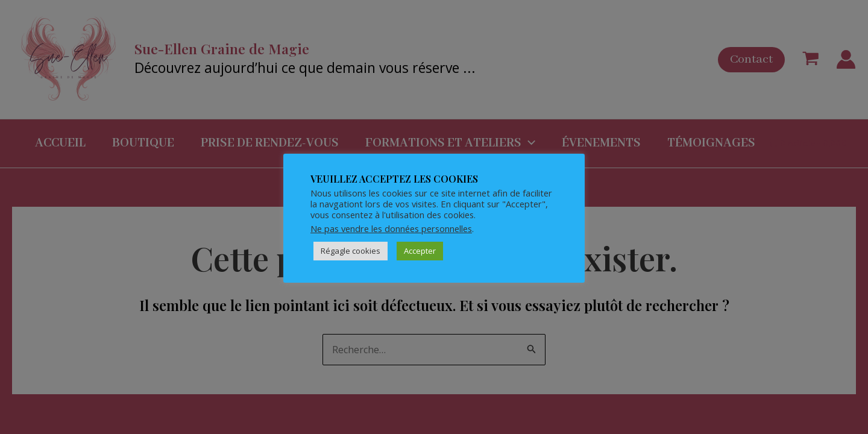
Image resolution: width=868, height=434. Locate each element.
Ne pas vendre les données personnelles (391, 228)
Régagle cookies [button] (351, 251)
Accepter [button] (420, 251)
